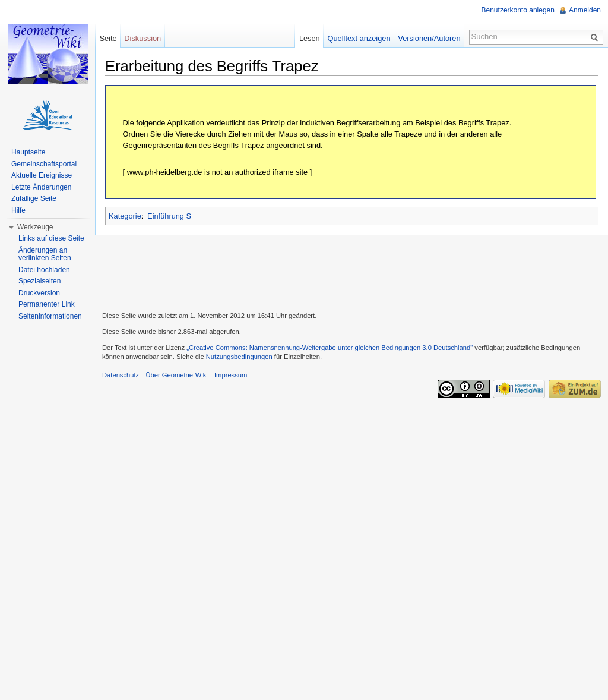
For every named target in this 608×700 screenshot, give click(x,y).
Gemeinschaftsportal (44, 164)
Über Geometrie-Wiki (176, 375)
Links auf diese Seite (51, 238)
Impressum (231, 375)
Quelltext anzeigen (359, 38)
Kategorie (125, 216)
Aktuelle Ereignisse (42, 175)
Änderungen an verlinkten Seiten (45, 254)
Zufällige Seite (34, 198)
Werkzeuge (35, 227)
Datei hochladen (44, 270)
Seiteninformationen (50, 316)
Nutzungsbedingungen (239, 357)
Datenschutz (121, 375)
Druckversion (39, 293)
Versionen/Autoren (429, 38)
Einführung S (169, 216)
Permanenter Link (47, 304)
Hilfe (18, 210)
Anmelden (585, 10)
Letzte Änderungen (41, 187)
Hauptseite (28, 152)
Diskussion (142, 38)
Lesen (310, 38)
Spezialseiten (39, 281)
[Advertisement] (351, 272)
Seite (108, 38)
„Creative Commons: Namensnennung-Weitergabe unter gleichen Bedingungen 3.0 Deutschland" (330, 348)
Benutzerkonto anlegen (518, 10)
